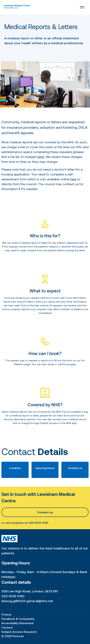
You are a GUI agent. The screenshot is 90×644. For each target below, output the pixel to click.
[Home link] (17, 7)
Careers (7, 627)
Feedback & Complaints (18, 619)
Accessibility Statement (18, 623)
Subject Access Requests (19, 632)
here (40, 157)
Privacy (6, 614)
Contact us (45, 512)
